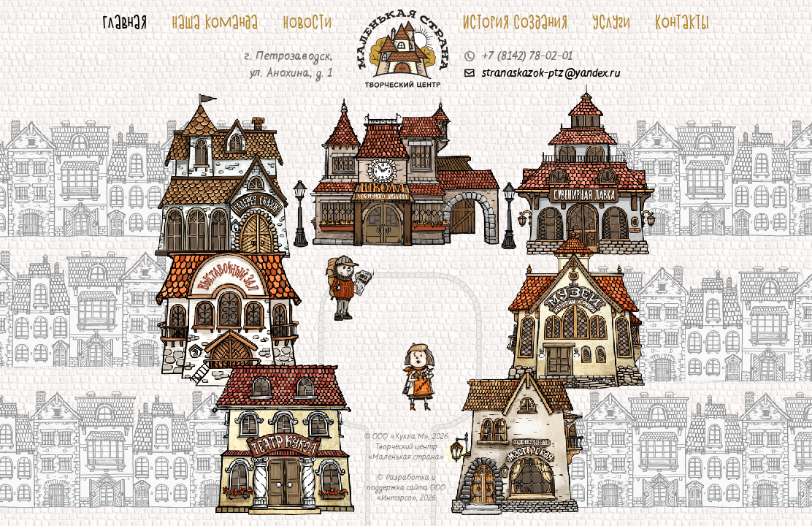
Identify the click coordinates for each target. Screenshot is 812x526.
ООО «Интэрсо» (411, 493)
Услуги (612, 22)
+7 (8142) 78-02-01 (518, 57)
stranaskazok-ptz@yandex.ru (543, 74)
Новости (308, 22)
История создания (516, 22)
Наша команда (215, 22)
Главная (125, 22)
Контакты (683, 22)
